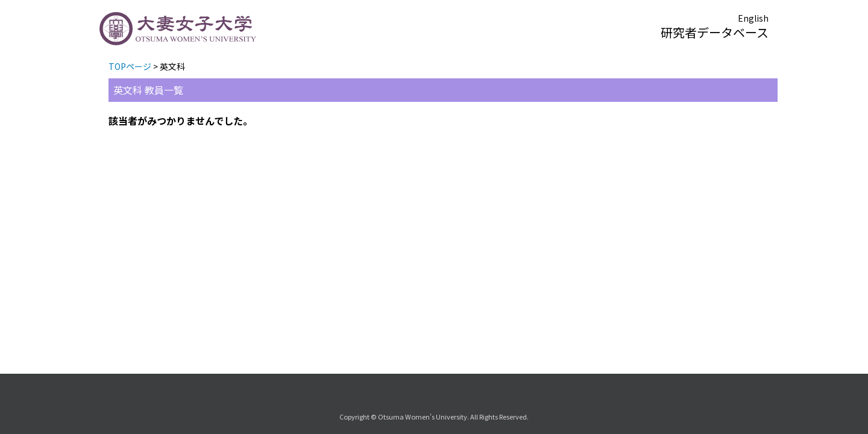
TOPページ (130, 66)
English (753, 18)
